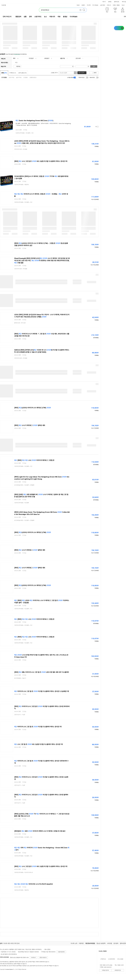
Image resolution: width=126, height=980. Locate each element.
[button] (107, 10)
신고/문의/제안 (112, 959)
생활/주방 (63, 58)
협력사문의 (123, 943)
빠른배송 (18, 66)
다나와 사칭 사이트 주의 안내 (11, 943)
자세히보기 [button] (33, 958)
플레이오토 (117, 2)
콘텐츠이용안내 (43, 958)
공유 (124, 17)
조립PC (83, 5)
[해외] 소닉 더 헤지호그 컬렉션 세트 (30, 425)
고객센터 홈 (103, 959)
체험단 (118, 5)
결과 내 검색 (81, 73)
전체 (4, 73)
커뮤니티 (109, 5)
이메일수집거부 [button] (105, 970)
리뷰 (59, 17)
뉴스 (45, 17)
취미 (14, 58)
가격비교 (13, 73)
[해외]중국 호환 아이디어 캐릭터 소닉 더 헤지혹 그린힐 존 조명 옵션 (40, 831)
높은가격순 (19, 77)
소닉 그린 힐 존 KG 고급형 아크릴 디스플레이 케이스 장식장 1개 (38, 744)
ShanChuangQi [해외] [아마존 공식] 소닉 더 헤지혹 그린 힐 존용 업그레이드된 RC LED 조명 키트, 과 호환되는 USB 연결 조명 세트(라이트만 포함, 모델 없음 (42, 261)
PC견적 (89, 5)
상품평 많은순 (33, 77)
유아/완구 (47, 58)
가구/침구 (31, 58)
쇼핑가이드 (38, 17)
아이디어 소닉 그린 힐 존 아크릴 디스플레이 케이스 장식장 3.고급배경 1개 (42, 691)
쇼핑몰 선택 (54, 73)
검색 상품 (22, 73)
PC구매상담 (95, 5)
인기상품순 (4, 77)
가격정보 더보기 (92, 127)
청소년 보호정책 (101, 943)
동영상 (65, 17)
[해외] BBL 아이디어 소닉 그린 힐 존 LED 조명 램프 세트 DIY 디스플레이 (42, 672)
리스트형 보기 (88, 73)
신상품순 (26, 77)
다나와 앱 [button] (4, 5)
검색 (94, 66)
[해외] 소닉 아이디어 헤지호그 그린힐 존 (34, 460)
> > (25, 133)
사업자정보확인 (61, 952)
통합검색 (18, 17)
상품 (25, 17)
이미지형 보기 (91, 73)
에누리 (104, 2)
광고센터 (116, 943)
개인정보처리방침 (90, 943)
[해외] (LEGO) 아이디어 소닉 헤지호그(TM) (33, 408)
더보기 (124, 5)
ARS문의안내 (118, 970)
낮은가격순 (12, 77)
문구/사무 (78, 58)
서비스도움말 (120, 959)
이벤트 (114, 5)
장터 (31, 17)
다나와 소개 (74, 943)
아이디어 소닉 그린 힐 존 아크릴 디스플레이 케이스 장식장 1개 (38, 727)
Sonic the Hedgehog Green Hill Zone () (34, 121)
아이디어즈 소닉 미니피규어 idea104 (33, 884)
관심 (26, 130)
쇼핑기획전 (102, 5)
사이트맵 (109, 943)
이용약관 (81, 943)
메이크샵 (124, 2)
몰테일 (110, 2)
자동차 (78, 5)
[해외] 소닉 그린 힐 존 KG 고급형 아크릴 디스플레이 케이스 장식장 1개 (41, 161)
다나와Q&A (74, 17)
